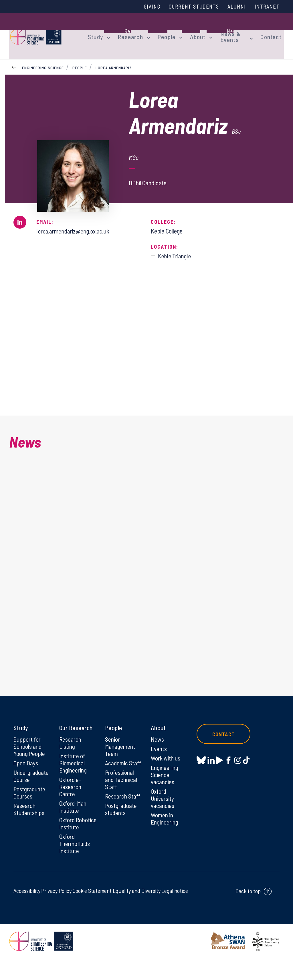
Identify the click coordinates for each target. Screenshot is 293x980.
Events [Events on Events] (159, 759)
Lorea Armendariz (114, 60)
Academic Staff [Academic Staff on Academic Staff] (123, 774)
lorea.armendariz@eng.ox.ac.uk (75, 223)
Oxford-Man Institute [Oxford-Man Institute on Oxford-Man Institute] (73, 820)
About (191, 32)
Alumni (234, 7)
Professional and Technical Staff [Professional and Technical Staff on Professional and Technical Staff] (122, 791)
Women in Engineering (165, 832)
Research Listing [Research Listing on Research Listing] (71, 753)
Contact (274, 32)
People (161, 32)
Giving (144, 7)
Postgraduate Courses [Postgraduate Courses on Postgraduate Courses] (30, 805)
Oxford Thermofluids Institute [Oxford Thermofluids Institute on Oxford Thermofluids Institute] (76, 865)
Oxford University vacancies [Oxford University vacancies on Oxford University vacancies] (163, 811)
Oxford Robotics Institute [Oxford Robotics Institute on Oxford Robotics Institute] (70, 841)
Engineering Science (43, 60)
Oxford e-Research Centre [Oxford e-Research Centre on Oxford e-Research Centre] (71, 799)
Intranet (266, 7)
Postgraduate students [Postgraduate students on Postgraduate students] (121, 822)
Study (94, 32)
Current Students (189, 7)
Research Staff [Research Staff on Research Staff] (123, 809)
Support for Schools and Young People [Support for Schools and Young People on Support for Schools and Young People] (29, 757)
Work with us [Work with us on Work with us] (166, 769)
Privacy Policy (56, 913)
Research (127, 32)
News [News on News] (158, 750)
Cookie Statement (92, 913)
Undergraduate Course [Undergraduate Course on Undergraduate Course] (32, 788)
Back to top (248, 913)
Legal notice (175, 913)
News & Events (221, 32)
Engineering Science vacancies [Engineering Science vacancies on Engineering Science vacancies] (165, 786)
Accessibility (27, 913)
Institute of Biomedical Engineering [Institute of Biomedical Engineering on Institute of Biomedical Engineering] (74, 774)
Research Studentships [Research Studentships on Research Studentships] (30, 822)
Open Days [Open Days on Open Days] (26, 774)
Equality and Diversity (137, 913)
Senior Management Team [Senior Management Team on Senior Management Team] (121, 757)
